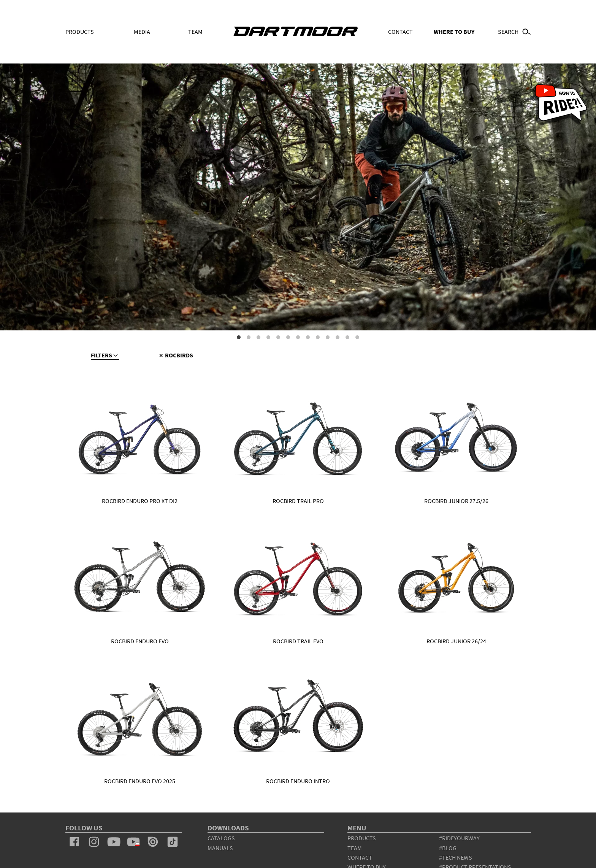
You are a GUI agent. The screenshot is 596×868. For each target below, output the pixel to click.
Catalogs (221, 838)
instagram (94, 842)
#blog (448, 848)
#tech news (456, 857)
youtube (114, 842)
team (355, 848)
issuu (153, 842)
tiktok (173, 842)
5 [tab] (278, 337)
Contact (400, 32)
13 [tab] (357, 337)
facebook (74, 842)
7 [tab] (298, 337)
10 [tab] (328, 337)
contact (360, 857)
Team (195, 32)
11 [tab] (338, 337)
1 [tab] (239, 337)
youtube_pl (133, 842)
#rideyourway (459, 838)
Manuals (220, 848)
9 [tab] (318, 337)
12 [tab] (347, 337)
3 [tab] (258, 337)
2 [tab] (249, 337)
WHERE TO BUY (454, 32)
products (362, 838)
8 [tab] (308, 337)
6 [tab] (288, 337)
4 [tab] (268, 337)
